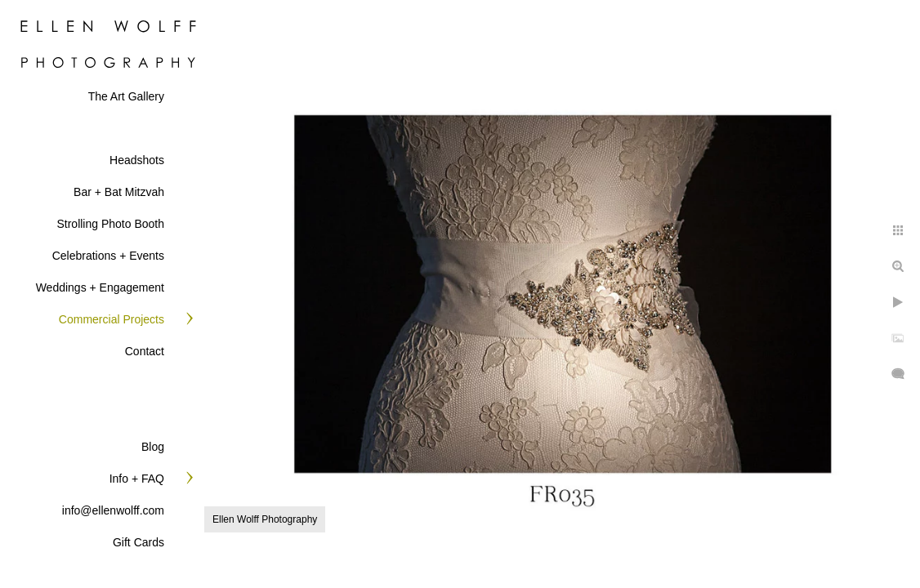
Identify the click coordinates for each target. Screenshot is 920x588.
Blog (153, 447)
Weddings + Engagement (100, 287)
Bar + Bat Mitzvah (119, 192)
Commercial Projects (112, 319)
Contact (145, 351)
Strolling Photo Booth (110, 224)
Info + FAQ (137, 479)
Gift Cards (138, 542)
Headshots (137, 160)
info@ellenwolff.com (113, 510)
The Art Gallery (126, 96)
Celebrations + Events (108, 256)
